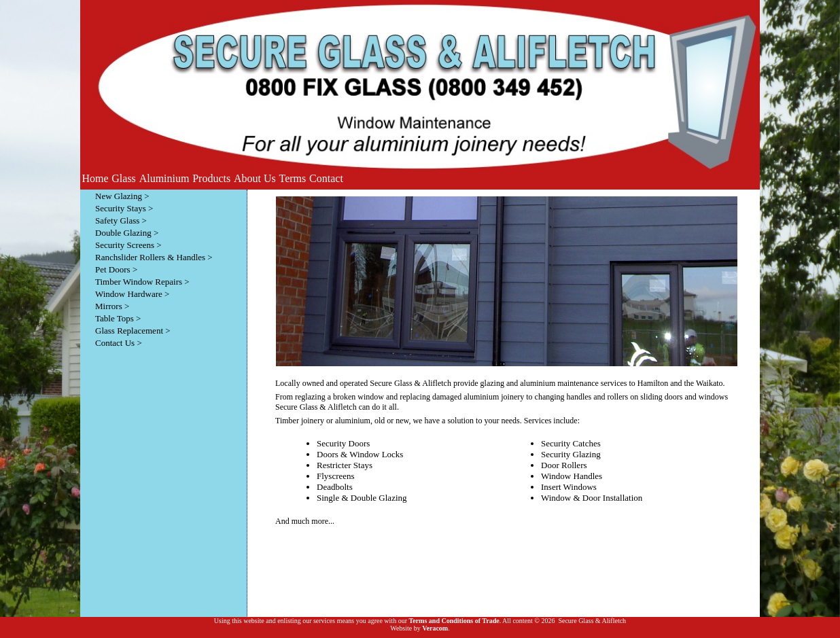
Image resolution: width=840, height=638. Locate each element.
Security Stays (121, 208)
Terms (293, 178)
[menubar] (212, 179)
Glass (124, 178)
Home (95, 178)
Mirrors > (112, 306)
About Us (255, 178)
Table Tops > (118, 318)
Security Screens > (128, 245)
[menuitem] (95, 179)
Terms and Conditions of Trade (454, 621)
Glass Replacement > (133, 331)
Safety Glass (117, 220)
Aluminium (164, 178)
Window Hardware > (132, 294)
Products (211, 178)
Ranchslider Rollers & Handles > (154, 257)
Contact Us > (119, 343)
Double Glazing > (127, 233)
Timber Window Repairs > (142, 282)
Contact (326, 178)
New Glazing (119, 196)
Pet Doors (113, 269)
